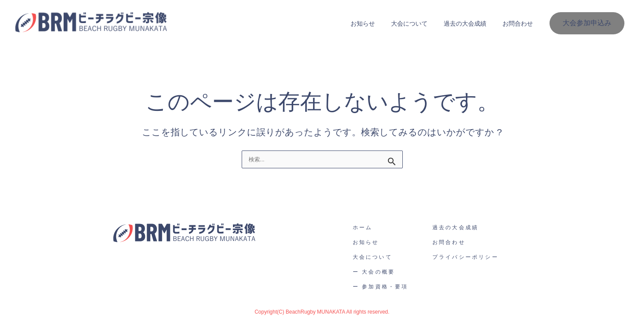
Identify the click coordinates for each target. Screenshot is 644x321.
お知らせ (376, 23)
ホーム (363, 227)
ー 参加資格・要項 (381, 287)
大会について (419, 23)
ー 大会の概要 (374, 272)
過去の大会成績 (471, 23)
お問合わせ (519, 23)
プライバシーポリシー (465, 257)
